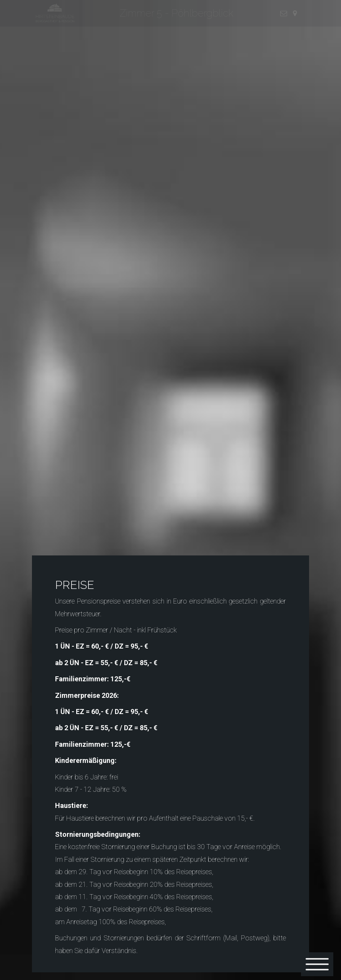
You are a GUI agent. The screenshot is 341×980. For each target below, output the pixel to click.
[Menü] (317, 964)
